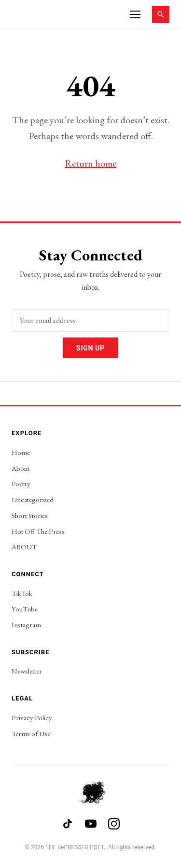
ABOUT (24, 547)
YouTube (25, 609)
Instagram (26, 625)
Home (21, 452)
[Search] (161, 14)
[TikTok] (68, 824)
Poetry (21, 484)
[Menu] (135, 14)
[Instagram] (114, 824)
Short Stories (30, 515)
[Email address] (90, 320)
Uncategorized (33, 499)
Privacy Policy (32, 718)
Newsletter (27, 671)
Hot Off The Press (38, 531)
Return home (90, 163)
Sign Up (90, 348)
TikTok (22, 593)
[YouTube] (91, 824)
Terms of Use (31, 733)
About (21, 468)
